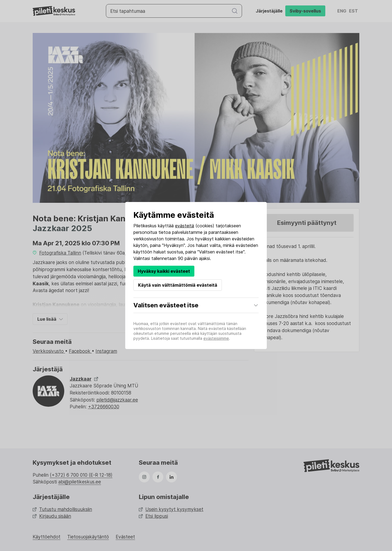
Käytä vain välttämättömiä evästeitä (178, 285)
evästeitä (185, 226)
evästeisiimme (216, 338)
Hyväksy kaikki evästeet (164, 271)
